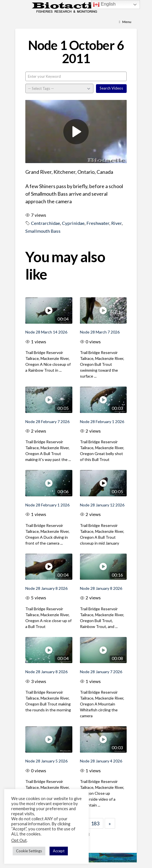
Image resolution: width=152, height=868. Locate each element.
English (104, 4)
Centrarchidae (45, 223)
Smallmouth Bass (43, 231)
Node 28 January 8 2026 (46, 588)
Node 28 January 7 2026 (101, 672)
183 (95, 823)
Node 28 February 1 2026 (102, 422)
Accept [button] (59, 851)
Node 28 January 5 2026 (46, 761)
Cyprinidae (73, 223)
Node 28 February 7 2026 (47, 422)
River (116, 223)
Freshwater (98, 223)
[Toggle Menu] (125, 22)
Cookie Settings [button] (29, 851)
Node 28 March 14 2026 (46, 332)
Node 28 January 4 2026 (101, 761)
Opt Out (19, 840)
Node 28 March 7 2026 (100, 332)
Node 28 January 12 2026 (102, 505)
